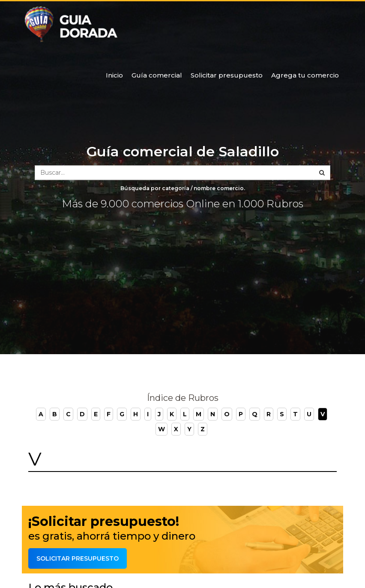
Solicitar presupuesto (227, 75)
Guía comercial (157, 75)
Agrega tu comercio (305, 75)
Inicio (114, 75)
